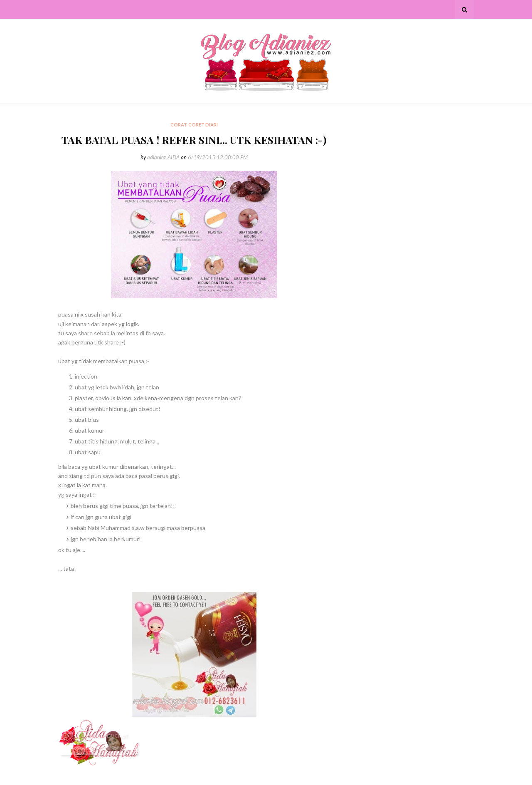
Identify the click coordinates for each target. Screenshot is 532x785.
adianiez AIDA (163, 157)
